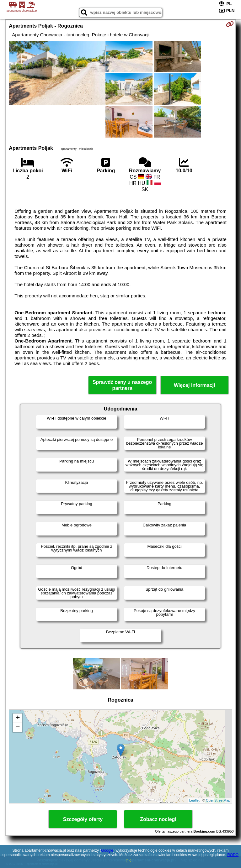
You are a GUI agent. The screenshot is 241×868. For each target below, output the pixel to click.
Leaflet (194, 800)
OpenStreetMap (218, 800)
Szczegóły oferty (83, 819)
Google (107, 850)
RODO (233, 855)
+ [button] (18, 718)
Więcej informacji (194, 385)
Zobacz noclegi (158, 819)
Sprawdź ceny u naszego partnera (122, 385)
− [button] (18, 728)
